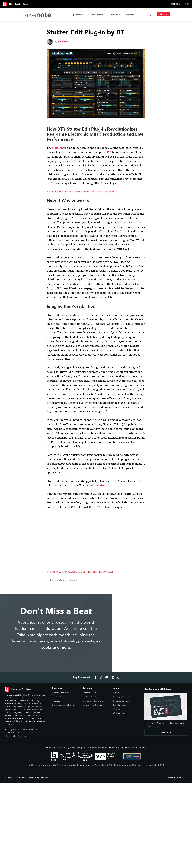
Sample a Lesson (180, 4)
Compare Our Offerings (64, 705)
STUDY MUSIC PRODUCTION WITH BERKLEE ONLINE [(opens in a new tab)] (80, 572)
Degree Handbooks (92, 705)
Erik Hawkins (63, 42)
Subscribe (163, 14)
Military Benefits (90, 697)
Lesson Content (97, 15)
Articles (115, 15)
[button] (150, 15)
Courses (56, 701)
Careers (117, 709)
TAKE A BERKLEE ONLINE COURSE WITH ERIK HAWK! (80, 192)
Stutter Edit (59, 148)
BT (109, 153)
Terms (170, 778)
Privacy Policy (182, 778)
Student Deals (89, 693)
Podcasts (131, 15)
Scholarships (119, 705)
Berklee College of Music (37, 778)
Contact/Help (120, 713)
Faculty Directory (122, 697)
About (116, 693)
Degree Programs (61, 693)
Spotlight (77, 15)
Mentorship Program (93, 701)
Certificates (58, 697)
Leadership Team (122, 701)
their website (96, 486)
